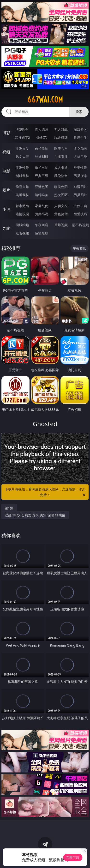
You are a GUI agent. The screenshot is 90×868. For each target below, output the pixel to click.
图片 (6, 190)
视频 (6, 152)
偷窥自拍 (22, 187)
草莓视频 (61, 225)
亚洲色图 (42, 187)
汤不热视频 (80, 225)
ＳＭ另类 (80, 157)
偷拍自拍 (42, 168)
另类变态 (80, 176)
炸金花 (42, 137)
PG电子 (22, 129)
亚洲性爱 (22, 168)
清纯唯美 (42, 195)
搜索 (79, 112)
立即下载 (73, 857)
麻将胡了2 (22, 137)
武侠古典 (80, 206)
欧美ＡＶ (61, 148)
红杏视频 (22, 233)
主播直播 (61, 157)
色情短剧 (42, 233)
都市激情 (22, 206)
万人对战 (61, 129)
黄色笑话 (61, 214)
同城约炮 (22, 225)
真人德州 (42, 129)
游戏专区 (80, 129)
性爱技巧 (80, 214)
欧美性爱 (80, 168)
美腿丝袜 (22, 195)
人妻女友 (61, 206)
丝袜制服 (42, 157)
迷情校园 (22, 214)
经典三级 (42, 176)
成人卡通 (61, 168)
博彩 (6, 133)
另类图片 (80, 195)
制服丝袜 (22, 176)
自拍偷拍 (42, 148)
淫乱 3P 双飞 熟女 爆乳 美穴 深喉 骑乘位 (35, 515)
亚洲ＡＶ (22, 148)
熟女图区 (61, 195)
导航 (6, 228)
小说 (6, 209)
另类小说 (42, 214)
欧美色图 (61, 187)
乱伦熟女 (61, 176)
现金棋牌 (61, 137)
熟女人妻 (22, 157)
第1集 (9, 508)
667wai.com (45, 100)
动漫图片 (80, 187)
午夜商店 (42, 225)
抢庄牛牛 (80, 137)
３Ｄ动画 (80, 148)
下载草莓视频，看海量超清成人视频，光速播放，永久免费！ (46, 492)
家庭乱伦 (42, 206)
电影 (6, 171)
